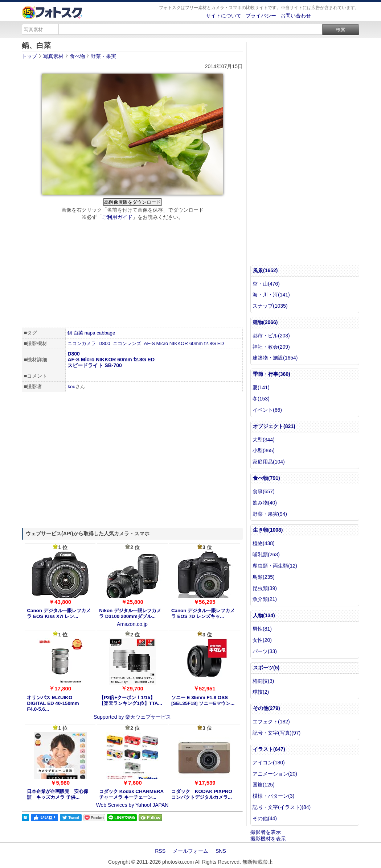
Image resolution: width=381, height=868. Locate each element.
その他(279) (267, 708)
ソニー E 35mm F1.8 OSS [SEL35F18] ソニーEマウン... (203, 700)
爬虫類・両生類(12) (275, 566)
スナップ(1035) (270, 306)
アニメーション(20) (275, 774)
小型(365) (264, 450)
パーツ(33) (265, 651)
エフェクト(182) (271, 722)
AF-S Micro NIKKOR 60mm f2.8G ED (184, 343)
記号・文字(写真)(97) (276, 733)
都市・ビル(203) (271, 336)
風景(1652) (265, 270)
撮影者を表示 (266, 832)
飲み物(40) (265, 503)
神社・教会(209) (271, 347)
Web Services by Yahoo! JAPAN (132, 805)
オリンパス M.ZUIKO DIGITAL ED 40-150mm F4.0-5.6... (53, 703)
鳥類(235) (264, 577)
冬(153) (261, 399)
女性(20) (262, 640)
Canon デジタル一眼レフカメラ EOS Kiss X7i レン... (59, 613)
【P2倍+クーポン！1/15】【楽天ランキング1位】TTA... (130, 700)
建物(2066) (265, 322)
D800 (105, 343)
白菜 (78, 333)
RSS (160, 851)
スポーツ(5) (266, 668)
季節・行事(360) (272, 374)
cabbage (106, 333)
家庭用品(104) (269, 462)
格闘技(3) (263, 681)
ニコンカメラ (82, 343)
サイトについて (224, 16)
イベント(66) (267, 410)
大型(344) (264, 440)
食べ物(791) (267, 478)
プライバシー (261, 16)
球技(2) (261, 692)
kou (71, 387)
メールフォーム (190, 851)
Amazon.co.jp (132, 624)
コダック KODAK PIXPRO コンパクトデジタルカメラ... (202, 794)
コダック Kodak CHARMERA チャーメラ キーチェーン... (131, 794)
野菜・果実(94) (270, 514)
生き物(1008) (268, 530)
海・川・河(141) (271, 295)
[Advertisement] (132, 275)
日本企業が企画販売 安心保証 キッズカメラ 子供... (58, 794)
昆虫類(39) (265, 588)
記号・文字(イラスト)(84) (282, 807)
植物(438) (264, 543)
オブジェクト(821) (274, 426)
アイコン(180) (269, 763)
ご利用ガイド (117, 217)
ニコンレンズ (127, 343)
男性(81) (262, 629)
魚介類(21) (265, 599)
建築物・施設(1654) (275, 358)
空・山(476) (266, 284)
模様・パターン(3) (273, 796)
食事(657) (264, 491)
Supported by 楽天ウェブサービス (132, 717)
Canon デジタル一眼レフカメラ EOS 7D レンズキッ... (203, 613)
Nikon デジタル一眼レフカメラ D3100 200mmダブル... (130, 613)
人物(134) (264, 615)
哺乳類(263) (266, 555)
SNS (221, 851)
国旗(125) (264, 785)
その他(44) (265, 818)
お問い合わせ (296, 16)
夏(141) (261, 387)
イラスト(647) (269, 749)
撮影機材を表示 (268, 839)
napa (90, 333)
